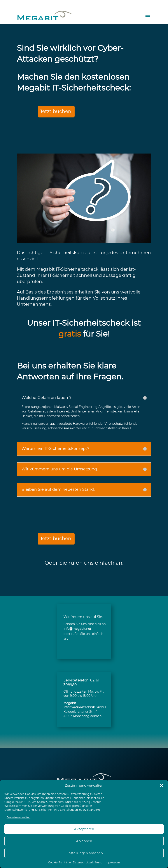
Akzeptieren (84, 829)
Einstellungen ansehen (84, 853)
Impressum (112, 862)
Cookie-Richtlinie (59, 862)
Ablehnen (84, 841)
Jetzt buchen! (56, 111)
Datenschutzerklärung (19, 810)
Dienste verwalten (18, 817)
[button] (161, 786)
